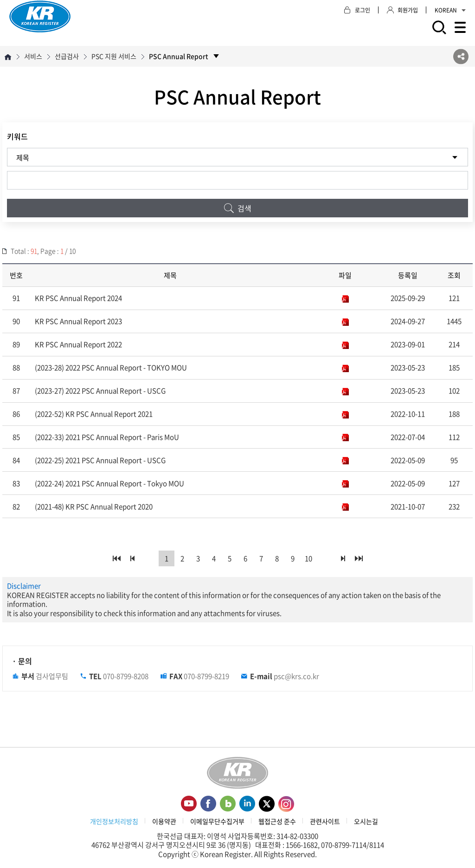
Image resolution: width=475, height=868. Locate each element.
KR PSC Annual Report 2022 (78, 344)
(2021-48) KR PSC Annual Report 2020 (94, 507)
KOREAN (450, 10)
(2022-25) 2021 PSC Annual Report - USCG (100, 460)
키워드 (17, 136)
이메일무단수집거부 (217, 821)
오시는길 (366, 821)
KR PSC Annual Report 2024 (78, 298)
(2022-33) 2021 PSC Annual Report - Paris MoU (107, 437)
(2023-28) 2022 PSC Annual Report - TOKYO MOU (111, 367)
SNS (461, 56)
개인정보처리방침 (114, 821)
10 (308, 558)
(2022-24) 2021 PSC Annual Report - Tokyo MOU (109, 483)
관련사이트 (325, 821)
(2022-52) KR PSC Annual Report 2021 (94, 414)
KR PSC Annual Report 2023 (78, 321)
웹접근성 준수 (277, 821)
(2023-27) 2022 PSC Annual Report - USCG (100, 391)
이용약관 (164, 821)
